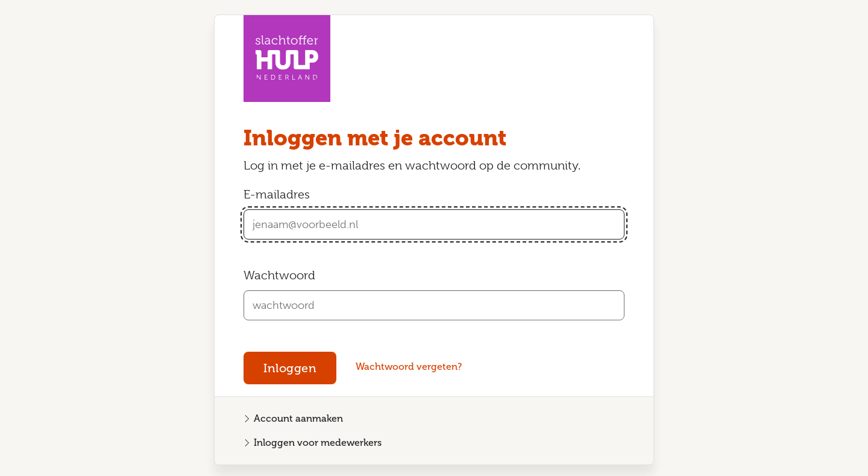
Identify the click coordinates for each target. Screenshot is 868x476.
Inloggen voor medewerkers (318, 443)
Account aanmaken (298, 418)
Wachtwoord (279, 275)
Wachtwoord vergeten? (409, 367)
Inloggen (290, 368)
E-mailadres (277, 195)
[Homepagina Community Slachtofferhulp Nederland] (287, 59)
